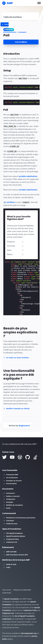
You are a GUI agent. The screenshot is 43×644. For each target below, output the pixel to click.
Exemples (23, 32)
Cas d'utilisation (11, 478)
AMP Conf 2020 (10, 552)
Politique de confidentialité (22, 590)
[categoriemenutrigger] (16, 24)
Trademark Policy (11, 539)
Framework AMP (11, 475)
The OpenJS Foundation (13, 533)
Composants (9, 499)
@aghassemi (24, 426)
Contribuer (9, 521)
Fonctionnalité (10, 484)
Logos (7, 567)
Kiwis (15, 250)
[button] (39, 3)
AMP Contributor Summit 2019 (16, 555)
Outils (7, 508)
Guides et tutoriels (12, 496)
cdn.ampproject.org (29, 633)
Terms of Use (7, 590)
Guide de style (10, 564)
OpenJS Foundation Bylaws (14, 536)
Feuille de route (10, 524)
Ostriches (15, 246)
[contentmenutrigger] (20, 16)
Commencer (9, 493)
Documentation (10, 32)
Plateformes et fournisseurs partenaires (19, 518)
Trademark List (10, 542)
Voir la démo (21, 42)
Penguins (15, 242)
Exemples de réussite (13, 481)
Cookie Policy (7, 593)
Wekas (15, 254)
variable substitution (28, 176)
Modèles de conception (13, 505)
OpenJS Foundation (12, 599)
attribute (9, 202)
